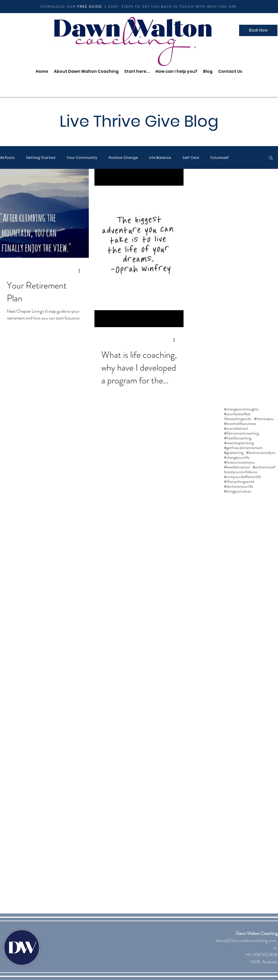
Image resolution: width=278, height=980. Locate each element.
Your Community (82, 158)
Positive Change (123, 158)
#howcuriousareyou (239, 462)
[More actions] (81, 271)
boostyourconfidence (241, 472)
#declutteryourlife (239, 486)
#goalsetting (234, 453)
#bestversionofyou (261, 453)
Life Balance (160, 158)
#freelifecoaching (238, 438)
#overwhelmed (236, 428)
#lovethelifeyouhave (240, 424)
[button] (271, 158)
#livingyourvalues (238, 491)
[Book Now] (258, 30)
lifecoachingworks (238, 419)
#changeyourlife (237, 457)
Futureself (220, 158)
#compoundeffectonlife (243, 477)
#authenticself (264, 467)
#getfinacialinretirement (243, 448)
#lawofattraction (237, 467)
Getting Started (41, 158)
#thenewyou (264, 419)
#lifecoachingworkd (239, 482)
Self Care (191, 158)
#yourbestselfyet (237, 414)
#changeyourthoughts (241, 409)
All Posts (7, 158)
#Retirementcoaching (241, 433)
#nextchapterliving (239, 443)
